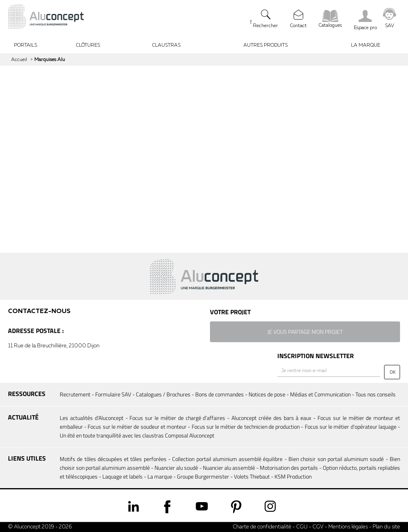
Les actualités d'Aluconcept (92, 418)
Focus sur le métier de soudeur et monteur (137, 427)
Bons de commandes (220, 394)
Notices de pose (267, 394)
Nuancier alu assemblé (229, 468)
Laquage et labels (123, 476)
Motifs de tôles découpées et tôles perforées (113, 459)
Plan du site (386, 527)
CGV (317, 527)
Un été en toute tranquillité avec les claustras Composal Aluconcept (137, 435)
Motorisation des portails (289, 468)
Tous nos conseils (376, 394)
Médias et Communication (320, 394)
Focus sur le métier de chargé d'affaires (177, 418)
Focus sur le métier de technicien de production (246, 427)
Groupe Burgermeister (203, 476)
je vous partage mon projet (305, 332)
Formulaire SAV (113, 394)
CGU (302, 527)
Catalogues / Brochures (163, 394)
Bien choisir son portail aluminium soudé (336, 459)
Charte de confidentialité (262, 527)
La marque (160, 476)
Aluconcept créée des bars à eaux (271, 418)
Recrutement (75, 394)
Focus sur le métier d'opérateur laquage (351, 427)
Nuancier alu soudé (176, 468)
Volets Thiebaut (252, 476)
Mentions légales (348, 527)
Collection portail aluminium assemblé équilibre (227, 459)
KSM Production (293, 476)
